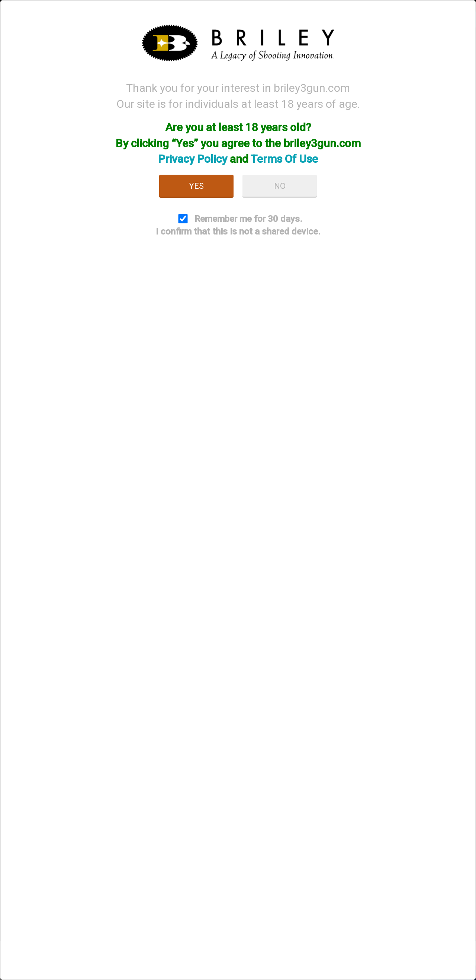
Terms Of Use (284, 159)
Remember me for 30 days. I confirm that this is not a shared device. (238, 225)
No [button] (280, 186)
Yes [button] (196, 186)
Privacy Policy (193, 159)
